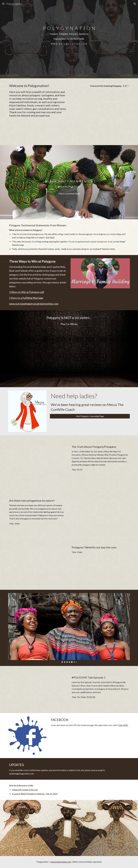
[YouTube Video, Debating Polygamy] (100, 110)
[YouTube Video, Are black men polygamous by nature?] (100, 512)
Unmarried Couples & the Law (25, 790)
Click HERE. (123, 725)
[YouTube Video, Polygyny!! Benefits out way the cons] (38, 566)
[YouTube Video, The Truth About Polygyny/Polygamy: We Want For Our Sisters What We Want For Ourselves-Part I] (38, 466)
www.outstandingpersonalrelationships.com (34, 304)
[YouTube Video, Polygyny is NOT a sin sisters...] (69, 352)
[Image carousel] (69, 628)
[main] (69, 37)
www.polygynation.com (61, 862)
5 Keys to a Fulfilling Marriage (26, 298)
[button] (3, 4)
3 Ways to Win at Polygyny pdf (27, 292)
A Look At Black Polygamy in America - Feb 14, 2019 (35, 794)
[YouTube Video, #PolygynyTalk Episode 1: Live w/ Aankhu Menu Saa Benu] (38, 693)
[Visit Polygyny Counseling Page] (90, 416)
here (52, 275)
